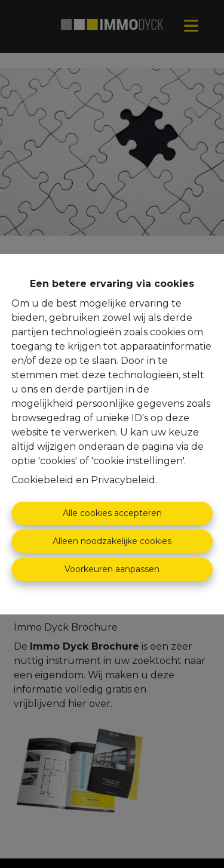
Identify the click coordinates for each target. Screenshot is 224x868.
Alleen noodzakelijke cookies (112, 541)
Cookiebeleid (42, 480)
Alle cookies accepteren (112, 513)
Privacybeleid (123, 480)
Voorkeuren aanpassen (112, 569)
